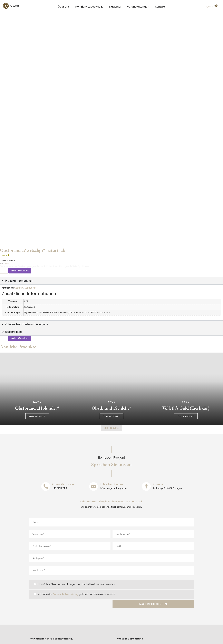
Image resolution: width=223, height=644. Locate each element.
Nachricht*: (111, 515)
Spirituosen (30, 232)
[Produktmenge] (4, 215)
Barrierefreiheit (84, 639)
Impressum (44, 639)
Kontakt (160, 7)
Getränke (19, 232)
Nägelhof (115, 7)
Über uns (64, 7)
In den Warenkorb (20, 215)
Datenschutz (63, 639)
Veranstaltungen (138, 7)
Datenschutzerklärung (65, 538)
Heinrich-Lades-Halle (89, 7)
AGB (101, 639)
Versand (8, 207)
